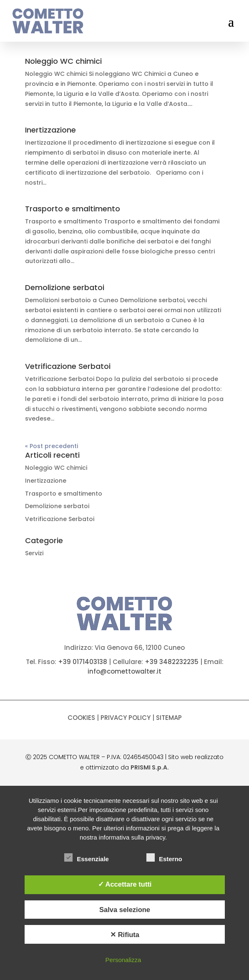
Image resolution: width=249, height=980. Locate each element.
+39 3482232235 (172, 662)
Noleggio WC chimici (63, 61)
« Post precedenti (52, 446)
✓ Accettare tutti (125, 884)
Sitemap (169, 718)
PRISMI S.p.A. (150, 767)
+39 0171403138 (83, 662)
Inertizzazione (50, 130)
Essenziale (87, 858)
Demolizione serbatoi (65, 287)
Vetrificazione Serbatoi (68, 366)
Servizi (34, 553)
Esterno (164, 858)
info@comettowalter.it (124, 671)
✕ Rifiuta (125, 935)
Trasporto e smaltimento (73, 209)
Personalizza (123, 960)
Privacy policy (126, 718)
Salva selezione (125, 910)
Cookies (81, 718)
